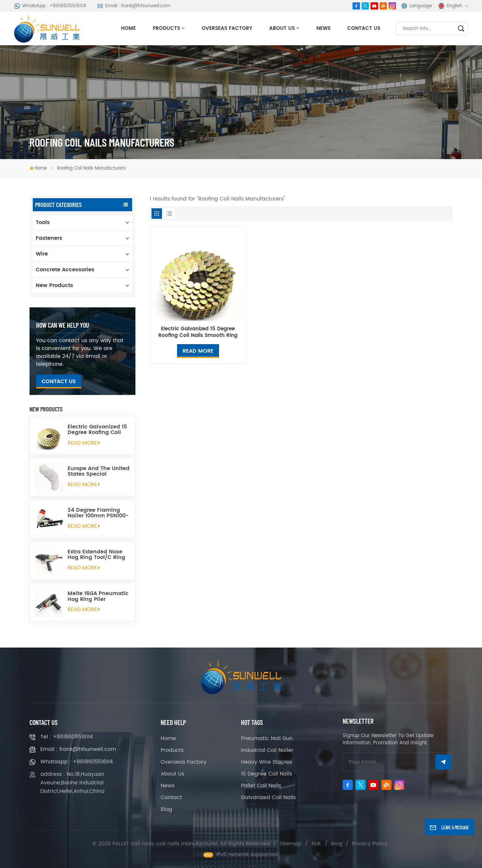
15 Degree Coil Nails (267, 774)
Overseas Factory (227, 28)
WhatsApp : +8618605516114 (50, 6)
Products (166, 28)
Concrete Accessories (65, 270)
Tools (43, 222)
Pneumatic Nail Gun (267, 738)
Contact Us (364, 28)
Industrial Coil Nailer (267, 750)
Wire (42, 254)
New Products (54, 285)
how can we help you (63, 325)
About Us (282, 28)
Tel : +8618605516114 (67, 737)
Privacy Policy (370, 844)
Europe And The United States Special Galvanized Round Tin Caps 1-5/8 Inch (99, 471)
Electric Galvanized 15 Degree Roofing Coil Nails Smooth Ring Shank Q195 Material (97, 430)
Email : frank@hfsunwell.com (133, 6)
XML (316, 844)
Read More (198, 351)
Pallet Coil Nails (261, 786)
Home (128, 28)
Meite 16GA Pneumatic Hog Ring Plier (98, 596)
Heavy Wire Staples (266, 762)
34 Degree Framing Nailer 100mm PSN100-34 (98, 513)
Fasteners (49, 238)
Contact (171, 797)
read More (84, 443)
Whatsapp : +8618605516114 (77, 762)
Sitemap (291, 844)
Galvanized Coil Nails (268, 797)
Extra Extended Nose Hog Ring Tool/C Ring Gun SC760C (96, 555)
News (323, 28)
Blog (166, 809)
